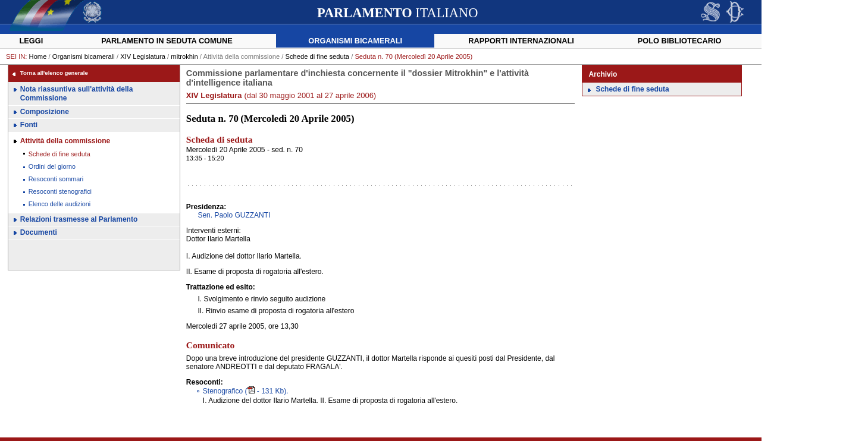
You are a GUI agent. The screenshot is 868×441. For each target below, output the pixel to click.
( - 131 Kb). (246, 391)
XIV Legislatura (143, 56)
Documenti (39, 232)
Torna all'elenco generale (54, 73)
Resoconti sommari (56, 179)
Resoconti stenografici (60, 191)
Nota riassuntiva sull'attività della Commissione (77, 94)
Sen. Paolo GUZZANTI (234, 215)
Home (38, 56)
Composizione (45, 112)
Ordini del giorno (52, 166)
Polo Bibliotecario (680, 41)
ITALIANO (397, 13)
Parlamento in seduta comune (167, 41)
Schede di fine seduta (317, 56)
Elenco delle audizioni (59, 204)
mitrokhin (184, 56)
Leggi (31, 41)
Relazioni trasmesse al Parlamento (79, 219)
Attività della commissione (65, 141)
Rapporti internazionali (521, 41)
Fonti (29, 125)
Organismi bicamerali (355, 41)
